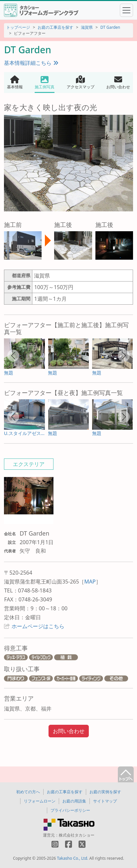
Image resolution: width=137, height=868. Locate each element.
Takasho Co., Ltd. (73, 858)
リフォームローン (40, 801)
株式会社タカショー (77, 835)
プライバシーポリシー (70, 810)
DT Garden (110, 27)
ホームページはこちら (38, 626)
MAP (90, 582)
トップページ (18, 27)
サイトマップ (105, 801)
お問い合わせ (69, 731)
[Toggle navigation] (126, 10)
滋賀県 (87, 27)
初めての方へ (28, 792)
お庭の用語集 (74, 801)
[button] (13, 356)
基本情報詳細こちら (31, 63)
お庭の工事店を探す (55, 27)
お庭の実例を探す (105, 792)
